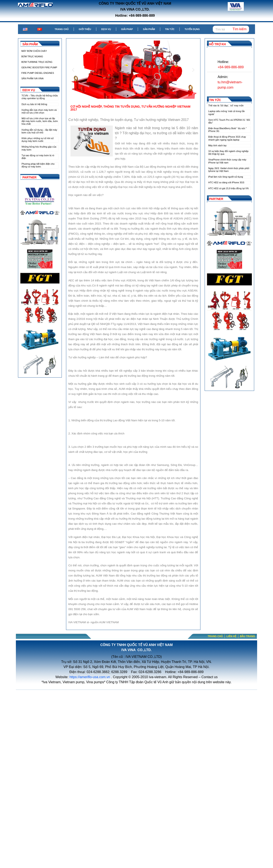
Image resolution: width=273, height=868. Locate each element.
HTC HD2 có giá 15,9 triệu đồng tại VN (228, 188)
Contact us (210, 677)
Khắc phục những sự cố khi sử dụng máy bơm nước (38, 140)
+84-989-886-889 (231, 67)
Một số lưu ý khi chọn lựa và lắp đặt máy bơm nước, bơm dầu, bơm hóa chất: (40, 121)
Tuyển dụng (192, 29)
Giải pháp (127, 29)
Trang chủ (62, 29)
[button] (124, 96)
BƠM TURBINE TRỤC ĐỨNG (37, 62)
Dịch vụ (106, 29)
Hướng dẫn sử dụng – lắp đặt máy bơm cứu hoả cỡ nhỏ (39, 131)
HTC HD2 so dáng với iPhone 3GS (226, 182)
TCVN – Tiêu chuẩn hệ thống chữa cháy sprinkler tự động (40, 97)
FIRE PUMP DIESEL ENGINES (38, 73)
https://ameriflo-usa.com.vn (90, 677)
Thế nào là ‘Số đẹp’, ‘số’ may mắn (226, 105)
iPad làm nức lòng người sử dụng (226, 177)
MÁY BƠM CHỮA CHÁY (34, 51)
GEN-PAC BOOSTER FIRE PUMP (39, 67)
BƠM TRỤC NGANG (32, 56)
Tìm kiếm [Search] (240, 29)
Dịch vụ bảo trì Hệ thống (34, 104)
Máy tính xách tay (217, 145)
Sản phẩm (149, 29)
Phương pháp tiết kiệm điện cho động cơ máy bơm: (38, 165)
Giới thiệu (85, 29)
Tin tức (170, 29)
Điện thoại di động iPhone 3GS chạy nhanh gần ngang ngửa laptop (227, 138)
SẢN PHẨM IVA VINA (32, 78)
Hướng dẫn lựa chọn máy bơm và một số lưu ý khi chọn (39, 111)
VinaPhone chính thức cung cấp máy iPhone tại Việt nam (227, 161)
